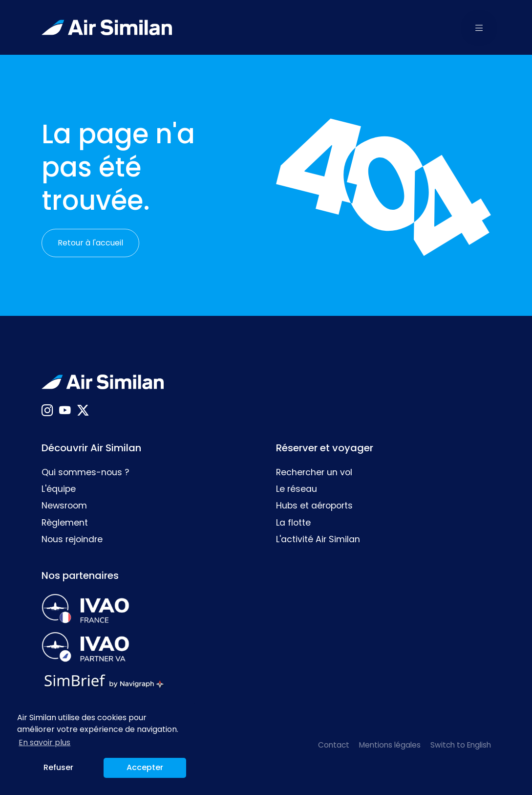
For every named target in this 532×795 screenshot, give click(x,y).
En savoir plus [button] (44, 742)
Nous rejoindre (72, 539)
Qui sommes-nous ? (85, 472)
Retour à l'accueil (90, 243)
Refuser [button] (58, 767)
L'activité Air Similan (318, 539)
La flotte (293, 523)
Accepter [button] (145, 767)
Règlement (65, 523)
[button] (479, 27)
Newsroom (64, 506)
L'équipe (59, 489)
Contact (334, 745)
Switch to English (461, 745)
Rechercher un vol (314, 472)
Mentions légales (390, 745)
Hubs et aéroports (314, 506)
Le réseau (297, 489)
